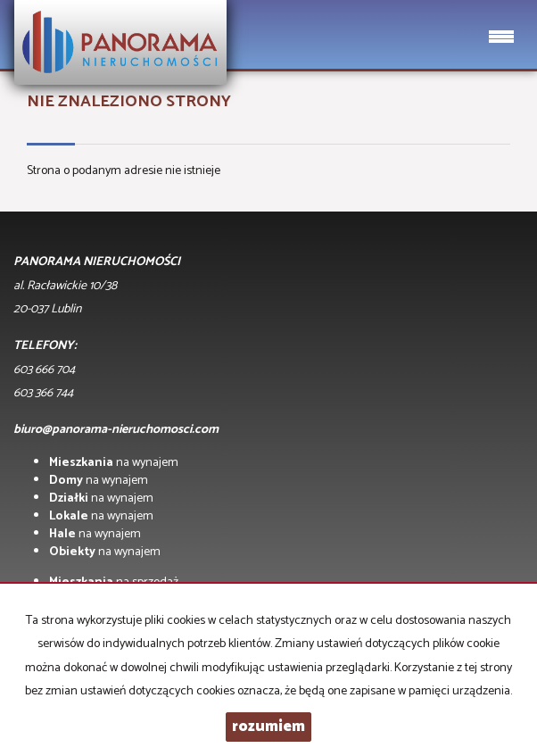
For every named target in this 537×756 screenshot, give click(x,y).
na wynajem (114, 463)
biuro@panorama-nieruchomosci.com (116, 430)
